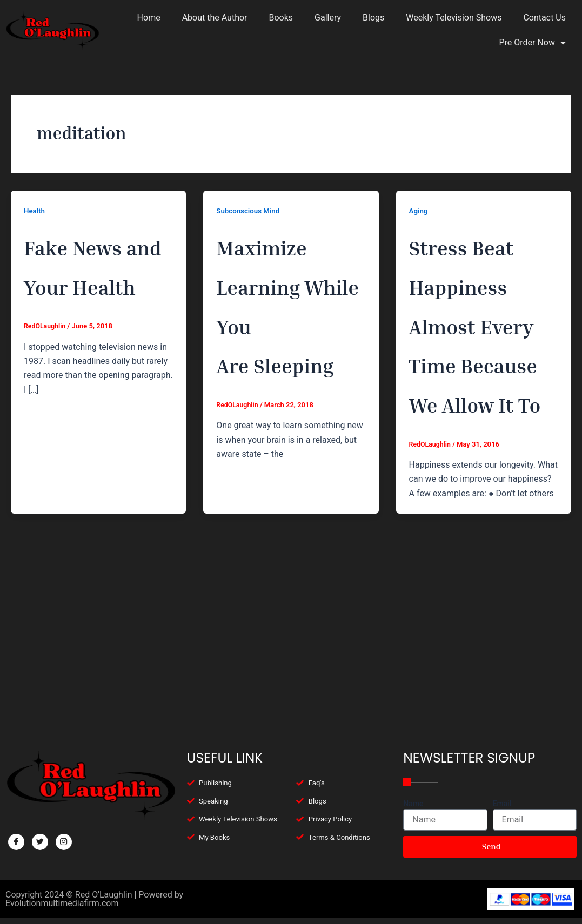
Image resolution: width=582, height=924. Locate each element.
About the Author (215, 18)
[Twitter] (40, 832)
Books (281, 18)
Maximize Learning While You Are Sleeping (287, 322)
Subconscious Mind (249, 211)
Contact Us (544, 18)
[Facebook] (16, 832)
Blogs (373, 18)
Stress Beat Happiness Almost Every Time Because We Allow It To (483, 401)
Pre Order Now (532, 43)
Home (149, 18)
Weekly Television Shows (454, 18)
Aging (419, 211)
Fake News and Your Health (97, 283)
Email (502, 793)
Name (413, 793)
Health (35, 211)
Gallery (328, 18)
